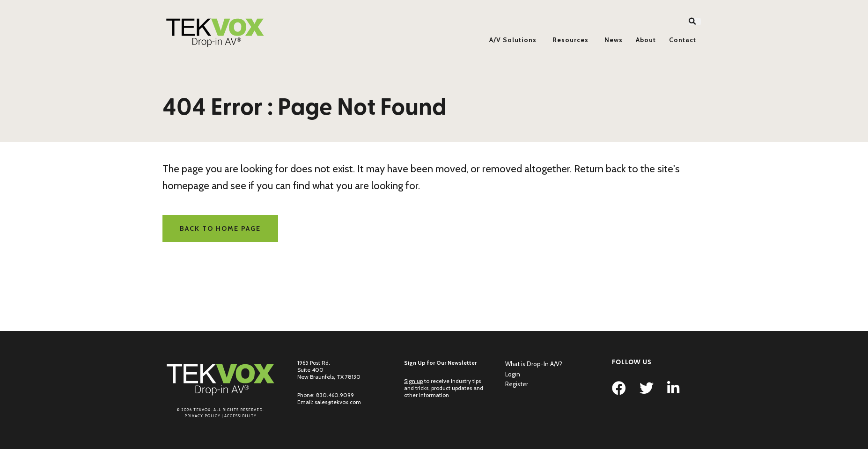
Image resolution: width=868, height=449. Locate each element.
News (614, 40)
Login (513, 374)
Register (517, 384)
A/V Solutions (513, 40)
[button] (695, 22)
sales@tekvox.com (338, 402)
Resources (570, 40)
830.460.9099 (335, 395)
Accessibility (240, 416)
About (646, 40)
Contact (683, 40)
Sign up (413, 381)
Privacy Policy (202, 416)
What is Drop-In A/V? (534, 364)
